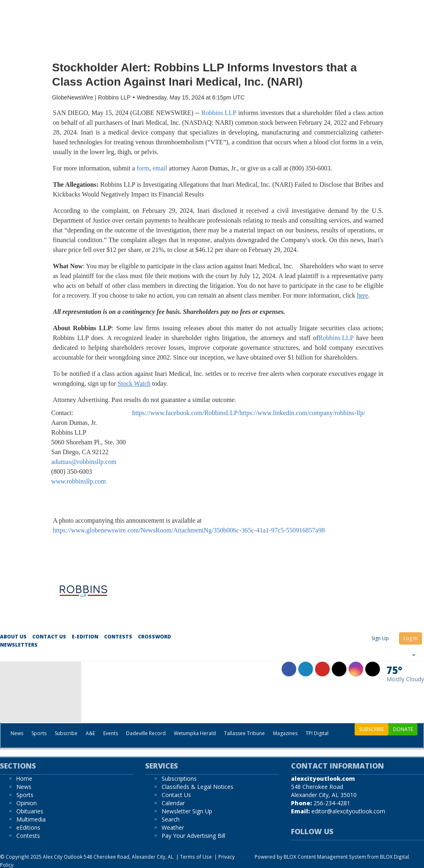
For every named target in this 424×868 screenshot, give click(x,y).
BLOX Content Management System (325, 857)
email (160, 168)
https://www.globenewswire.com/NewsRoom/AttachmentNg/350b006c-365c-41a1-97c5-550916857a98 (189, 530)
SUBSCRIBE (372, 729)
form (143, 168)
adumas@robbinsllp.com (84, 462)
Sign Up (380, 638)
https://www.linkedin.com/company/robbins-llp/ (302, 413)
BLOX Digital (394, 857)
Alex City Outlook (63, 857)
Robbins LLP (219, 113)
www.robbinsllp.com (79, 481)
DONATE (403, 729)
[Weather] (405, 674)
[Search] (420, 742)
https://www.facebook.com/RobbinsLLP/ (186, 413)
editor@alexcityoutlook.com (348, 811)
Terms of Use (196, 857)
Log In (411, 638)
